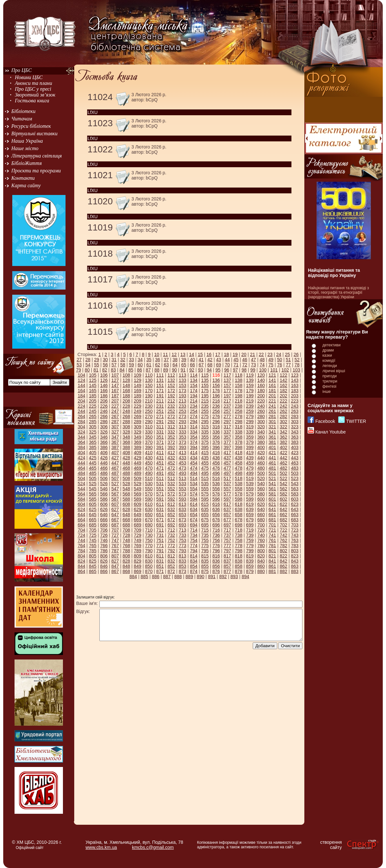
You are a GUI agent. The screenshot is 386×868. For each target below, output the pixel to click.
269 (138, 416)
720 (261, 530)
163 (295, 385)
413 (183, 453)
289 (138, 422)
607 (115, 504)
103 (296, 370)
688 (126, 525)
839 (250, 561)
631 (160, 509)
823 (295, 556)
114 (193, 375)
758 (239, 540)
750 (149, 540)
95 (218, 370)
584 (81, 499)
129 (138, 380)
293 (183, 422)
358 (239, 437)
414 (193, 453)
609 (138, 504)
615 (205, 504)
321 (272, 427)
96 (227, 370)
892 (223, 577)
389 (138, 447)
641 (272, 509)
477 (227, 468)
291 (160, 422)
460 (261, 463)
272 (171, 416)
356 (216, 437)
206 (104, 401)
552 (171, 489)
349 (138, 437)
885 (144, 577)
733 (183, 535)
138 (239, 380)
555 (205, 489)
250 (149, 411)
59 (131, 365)
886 (155, 577)
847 (115, 566)
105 (92, 375)
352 (171, 437)
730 (149, 535)
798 (239, 551)
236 (216, 406)
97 (235, 370)
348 (126, 437)
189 (138, 396)
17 (218, 354)
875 (205, 571)
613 (183, 504)
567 (115, 494)
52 (297, 360)
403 (295, 447)
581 (272, 494)
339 (250, 432)
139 (250, 380)
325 (92, 432)
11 (166, 354)
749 (138, 540)
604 (81, 504)
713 (183, 530)
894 (245, 577)
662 (284, 515)
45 (236, 360)
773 (183, 546)
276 (216, 416)
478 (239, 468)
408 (126, 453)
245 (92, 411)
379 (250, 442)
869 (138, 571)
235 (205, 406)
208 (126, 401)
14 (192, 354)
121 (272, 375)
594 (193, 499)
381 (272, 442)
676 (216, 520)
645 (92, 515)
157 (227, 385)
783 (295, 546)
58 (123, 365)
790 (149, 551)
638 (239, 509)
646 (104, 515)
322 (284, 427)
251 (160, 411)
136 (216, 380)
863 (295, 566)
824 (81, 561)
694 (193, 525)
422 (284, 453)
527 (115, 484)
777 (227, 546)
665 (92, 520)
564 (81, 494)
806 (104, 556)
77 (288, 365)
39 (184, 360)
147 (115, 385)
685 (92, 525)
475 (205, 468)
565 (92, 494)
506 (104, 478)
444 (81, 463)
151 (160, 385)
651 (160, 515)
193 (183, 396)
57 (114, 365)
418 (239, 453)
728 (126, 535)
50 (279, 360)
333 (183, 432)
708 (126, 530)
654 (193, 515)
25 (288, 354)
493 (183, 473)
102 (285, 370)
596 (216, 499)
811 (160, 556)
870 (149, 571)
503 (295, 473)
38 (175, 360)
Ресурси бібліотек (31, 126)
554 (193, 489)
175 (205, 391)
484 (81, 473)
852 (171, 566)
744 (81, 540)
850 (149, 566)
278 (239, 416)
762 (284, 540)
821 (272, 556)
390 (149, 447)
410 (149, 453)
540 (261, 484)
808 (126, 556)
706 (104, 530)
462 (284, 463)
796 (216, 551)
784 (81, 551)
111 (160, 375)
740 (261, 535)
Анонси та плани (34, 83)
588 (126, 499)
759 (250, 540)
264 (81, 416)
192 (171, 396)
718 (239, 530)
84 (122, 370)
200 (261, 396)
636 (216, 509)
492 (171, 473)
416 (216, 453)
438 (239, 458)
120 (261, 375)
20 (244, 354)
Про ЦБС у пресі (33, 89)
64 (175, 365)
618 (239, 504)
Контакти (23, 178)
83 (113, 370)
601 (272, 499)
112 (171, 375)
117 (227, 375)
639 (250, 509)
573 (183, 494)
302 (284, 422)
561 (272, 489)
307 (115, 427)
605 (92, 504)
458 (239, 463)
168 (126, 391)
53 (79, 365)
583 (295, 494)
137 (227, 380)
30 (105, 360)
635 (205, 509)
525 (92, 484)
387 (115, 447)
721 (272, 530)
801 (272, 551)
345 (92, 437)
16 (209, 354)
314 (193, 427)
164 (81, 391)
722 (284, 530)
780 (261, 546)
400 (261, 447)
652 (171, 515)
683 (295, 520)
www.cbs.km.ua (101, 847)
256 (216, 411)
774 (193, 546)
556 (216, 489)
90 (174, 370)
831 (160, 561)
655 (205, 515)
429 (138, 458)
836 (216, 561)
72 (245, 365)
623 (295, 504)
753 (183, 540)
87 (148, 370)
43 (218, 360)
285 (92, 422)
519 (250, 478)
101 (274, 370)
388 (126, 447)
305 (92, 427)
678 (239, 520)
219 (250, 401)
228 (126, 406)
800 (261, 551)
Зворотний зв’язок (35, 95)
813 (183, 556)
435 (205, 458)
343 (295, 432)
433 (183, 458)
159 (250, 385)
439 (250, 458)
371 (160, 442)
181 (272, 391)
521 (272, 478)
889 (189, 577)
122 (284, 375)
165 (92, 391)
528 (126, 484)
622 (284, 504)
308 (126, 427)
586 (104, 499)
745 (92, 540)
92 (192, 370)
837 (227, 561)
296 (216, 422)
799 (250, 551)
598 (239, 499)
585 (92, 499)
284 (81, 422)
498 (239, 473)
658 (239, 515)
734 (193, 535)
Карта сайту (26, 185)
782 (284, 546)
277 (227, 416)
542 (284, 484)
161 (272, 385)
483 (295, 468)
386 (104, 447)
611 (160, 504)
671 (160, 520)
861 (272, 566)
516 (216, 478)
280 (261, 416)
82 (105, 370)
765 (92, 546)
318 (239, 427)
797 (227, 551)
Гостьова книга (32, 101)
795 (205, 551)
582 (284, 494)
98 (244, 370)
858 (239, 566)
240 (261, 406)
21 (253, 354)
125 (92, 380)
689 (138, 525)
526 (104, 484)
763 (295, 540)
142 (284, 380)
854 (193, 566)
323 (295, 427)
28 (88, 360)
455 (205, 463)
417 (227, 453)
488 (126, 473)
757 (227, 540)
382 (284, 442)
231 (160, 406)
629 (138, 509)
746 (104, 540)
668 (126, 520)
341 (272, 432)
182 (284, 391)
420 (261, 453)
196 (216, 396)
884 (133, 577)
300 (261, 422)
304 (81, 427)
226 (104, 406)
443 (295, 458)
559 (250, 489)
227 (115, 406)
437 (227, 458)
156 (216, 385)
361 (272, 437)
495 (205, 473)
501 (272, 473)
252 (171, 411)
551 (160, 489)
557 (227, 489)
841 (272, 561)
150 (149, 385)
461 (272, 463)
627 (115, 509)
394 (193, 447)
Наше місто (25, 148)
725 (92, 535)
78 (297, 365)
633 (183, 509)
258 (239, 411)
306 (104, 427)
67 (201, 365)
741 (272, 535)
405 (92, 453)
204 (81, 401)
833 (183, 561)
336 (216, 432)
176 (216, 391)
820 (261, 556)
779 (250, 546)
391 (160, 447)
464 (81, 468)
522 (284, 478)
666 (104, 520)
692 (171, 525)
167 (115, 391)
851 (160, 566)
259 (250, 411)
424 (81, 458)
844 (81, 566)
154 (193, 385)
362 (284, 437)
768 (126, 546)
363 (295, 437)
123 (295, 375)
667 (115, 520)
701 (272, 525)
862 (284, 566)
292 (171, 422)
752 (171, 540)
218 (239, 401)
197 (227, 396)
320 (261, 427)
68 (210, 365)
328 (126, 432)
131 (160, 380)
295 (205, 422)
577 (227, 494)
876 (216, 571)
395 (205, 447)
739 (250, 535)
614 (193, 504)
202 (284, 396)
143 (295, 380)
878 (239, 571)
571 (160, 494)
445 (92, 463)
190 (149, 396)
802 (284, 551)
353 (183, 437)
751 (160, 540)
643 (295, 509)
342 (284, 432)
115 (205, 375)
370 (149, 442)
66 (192, 365)
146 (104, 385)
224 (81, 406)
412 (171, 453)
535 (205, 484)
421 (272, 453)
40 (192, 360)
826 (104, 561)
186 (104, 396)
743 (295, 535)
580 (261, 494)
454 (193, 463)
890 (201, 577)
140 (261, 380)
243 (295, 406)
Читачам (22, 119)
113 (183, 375)
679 (250, 520)
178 (239, 391)
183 (295, 391)
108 (126, 375)
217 (227, 401)
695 (205, 525)
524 (81, 484)
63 (166, 365)
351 (160, 437)
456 (216, 463)
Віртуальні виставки (34, 133)
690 (149, 525)
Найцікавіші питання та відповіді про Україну (334, 273)
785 (92, 551)
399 (250, 447)
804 (81, 556)
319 (250, 427)
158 (239, 385)
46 (245, 360)
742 (284, 535)
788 (126, 551)
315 (205, 427)
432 (171, 458)
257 (227, 411)
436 (216, 458)
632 (171, 509)
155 (205, 385)
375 (205, 442)
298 (239, 422)
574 (193, 494)
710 (149, 530)
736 (216, 535)
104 (81, 375)
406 (104, 453)
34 (140, 360)
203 (295, 396)
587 (115, 499)
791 (160, 551)
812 (171, 556)
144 (81, 385)
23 (270, 354)
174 (193, 391)
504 (81, 478)
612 (171, 504)
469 (138, 468)
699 (250, 525)
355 (205, 437)
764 (81, 546)
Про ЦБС (21, 70)
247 (115, 411)
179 (250, 391)
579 (250, 494)
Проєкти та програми (36, 171)
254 (193, 411)
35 (149, 360)
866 (104, 571)
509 (138, 478)
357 (227, 437)
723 (295, 530)
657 (227, 515)
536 (216, 484)
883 (295, 571)
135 (205, 380)
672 (171, 520)
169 (138, 391)
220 (261, 401)
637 (227, 509)
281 (272, 416)
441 (272, 458)
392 (171, 447)
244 (81, 411)
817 (227, 556)
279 (250, 416)
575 (205, 494)
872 (171, 571)
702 (284, 525)
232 (171, 406)
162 (284, 385)
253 (183, 411)
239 (250, 406)
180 (261, 391)
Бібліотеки (23, 111)
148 (126, 385)
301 (272, 422)
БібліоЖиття (26, 163)
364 (81, 442)
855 (205, 566)
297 (227, 422)
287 (115, 422)
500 (261, 473)
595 (205, 499)
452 (171, 463)
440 (261, 458)
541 (272, 484)
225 (92, 406)
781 (272, 546)
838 (239, 561)
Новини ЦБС (29, 77)
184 (81, 396)
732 (171, 535)
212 (171, 401)
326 (104, 432)
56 (105, 365)
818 (239, 556)
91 (183, 370)
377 (227, 442)
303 (295, 422)
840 (261, 561)
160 (261, 385)
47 (253, 360)
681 (272, 520)
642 (284, 509)
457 (227, 463)
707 (115, 530)
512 (171, 478)
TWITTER (356, 421)
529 (138, 484)
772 (171, 546)
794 (193, 551)
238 (239, 406)
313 (183, 427)
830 (149, 561)
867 (115, 571)
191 (160, 396)
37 (166, 360)
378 (239, 442)
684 (81, 525)
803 (295, 551)
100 (263, 370)
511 (160, 478)
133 (183, 380)
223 (295, 401)
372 (171, 442)
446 (104, 463)
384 (81, 447)
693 (183, 525)
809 (138, 556)
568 (126, 494)
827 (115, 561)
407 (115, 453)
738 (239, 535)
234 (193, 406)
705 (92, 530)
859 (250, 566)
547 (115, 489)
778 (239, 546)
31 (114, 360)
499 (250, 473)
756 (216, 540)
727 (115, 535)
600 (261, 499)
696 (216, 525)
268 (126, 416)
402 (284, 447)
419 (250, 453)
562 (284, 489)
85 (131, 370)
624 (81, 509)
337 (227, 432)
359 (250, 437)
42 (210, 360)
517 (227, 478)
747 (115, 540)
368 (126, 442)
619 (250, 504)
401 (272, 447)
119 (250, 375)
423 (295, 453)
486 (104, 473)
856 (216, 566)
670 (149, 520)
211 (160, 401)
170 (149, 391)
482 (284, 468)
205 (92, 401)
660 (261, 515)
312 (171, 427)
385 (92, 447)
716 (216, 530)
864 (81, 571)
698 (239, 525)
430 (149, 458)
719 (250, 530)
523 (295, 478)
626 (104, 509)
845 (92, 566)
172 (171, 391)
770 (149, 546)
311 (160, 427)
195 (205, 396)
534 (193, 484)
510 (149, 478)
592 (171, 499)
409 (138, 453)
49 (271, 360)
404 (81, 453)
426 (104, 458)
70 (227, 365)
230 (149, 406)
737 (227, 535)
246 (104, 411)
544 (81, 489)
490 (149, 473)
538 (239, 484)
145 (92, 385)
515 (205, 478)
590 (149, 499)
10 (157, 354)
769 (138, 546)
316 (216, 427)
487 (115, 473)
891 (212, 577)
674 (193, 520)
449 (138, 463)
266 (104, 416)
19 (235, 354)
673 (183, 520)
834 (193, 561)
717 (227, 530)
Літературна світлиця (36, 156)
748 (126, 540)
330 (149, 432)
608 (126, 504)
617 (227, 504)
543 (295, 484)
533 (183, 484)
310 (149, 427)
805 (92, 556)
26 (296, 354)
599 (250, 499)
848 (126, 566)
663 (295, 515)
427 (115, 458)
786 (104, 551)
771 (160, 546)
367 (115, 442)
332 (171, 432)
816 (216, 556)
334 (193, 432)
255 (205, 411)
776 (216, 546)
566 (104, 494)
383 (295, 442)
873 (183, 571)
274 (193, 416)
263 (295, 411)
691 (160, 525)
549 (138, 489)
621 (272, 504)
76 (279, 365)
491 (160, 473)
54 (88, 365)
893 (234, 577)
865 (92, 571)
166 (104, 391)
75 (271, 365)
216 (216, 401)
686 (104, 525)
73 (253, 365)
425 (92, 458)
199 (250, 396)
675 (205, 520)
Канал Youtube (330, 432)
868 (126, 571)
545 (92, 489)
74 (262, 365)
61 (149, 365)
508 (126, 478)
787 (115, 551)
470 (149, 468)
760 (261, 540)
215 (205, 401)
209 (138, 401)
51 (288, 360)
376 (216, 442)
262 (284, 411)
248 (126, 411)
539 (250, 484)
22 (261, 354)
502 (284, 473)
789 (138, 551)
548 (126, 489)
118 (239, 375)
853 (183, 566)
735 (205, 535)
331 (160, 432)
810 (149, 556)
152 (171, 385)
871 (160, 571)
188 (126, 396)
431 (160, 458)
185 (92, 396)
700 (261, 525)
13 (183, 354)
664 (81, 520)
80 (87, 370)
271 (160, 416)
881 (272, 571)
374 (193, 442)
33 (131, 360)
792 (171, 551)
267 (115, 416)
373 (183, 442)
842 (284, 561)
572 (171, 494)
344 (81, 437)
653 (183, 515)
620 (261, 504)
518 (239, 478)
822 (284, 556)
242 (284, 406)
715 (205, 530)
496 (216, 473)
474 (193, 468)
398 (239, 447)
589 (138, 499)
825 (92, 561)
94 (209, 370)
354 (193, 437)
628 (126, 509)
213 (183, 401)
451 (160, 463)
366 (104, 442)
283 (295, 416)
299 (250, 422)
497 (227, 473)
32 (123, 360)
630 (149, 509)
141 (272, 380)
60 (140, 365)
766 (104, 546)
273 (183, 416)
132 (171, 380)
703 (295, 525)
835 (205, 561)
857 (227, 566)
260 (261, 411)
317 (227, 427)
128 (126, 380)
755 (205, 540)
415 (205, 453)
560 (261, 489)
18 (227, 354)
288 (126, 422)
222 (284, 401)
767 (115, 546)
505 (92, 478)
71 (236, 365)
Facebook (325, 421)
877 (227, 571)
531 (160, 484)
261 (272, 411)
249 (138, 411)
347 (115, 437)
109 (138, 375)
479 (250, 468)
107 (115, 375)
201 (272, 396)
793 (183, 551)
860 (261, 566)
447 (115, 463)
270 (149, 416)
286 (104, 422)
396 (216, 447)
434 (193, 458)
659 (250, 515)
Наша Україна (27, 141)
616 (216, 504)
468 (126, 468)
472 (171, 468)
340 (261, 432)
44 (227, 360)
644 (81, 515)
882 (284, 571)
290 (149, 422)
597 (227, 499)
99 (253, 370)
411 (160, 453)
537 (227, 484)
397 (227, 447)
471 (160, 468)
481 (272, 468)
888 (178, 577)
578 (239, 494)
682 (284, 520)
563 (295, 489)
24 (279, 354)
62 (157, 365)
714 (193, 530)
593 (183, 499)
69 (218, 365)
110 (149, 375)
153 (183, 385)
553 (183, 489)
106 (104, 375)
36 (157, 360)
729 (138, 535)
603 (295, 499)
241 (272, 406)
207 (115, 401)
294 (193, 422)
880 (261, 571)
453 (183, 463)
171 (160, 391)
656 (216, 515)
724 (81, 535)
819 (250, 556)
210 (149, 401)
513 (183, 478)
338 (239, 432)
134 (193, 380)
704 (81, 530)
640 (261, 509)
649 (138, 515)
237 (227, 406)
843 (295, 561)
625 (92, 509)
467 (115, 468)
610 (149, 504)
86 (139, 370)
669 (138, 520)
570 (149, 494)
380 (261, 442)
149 (138, 385)
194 (193, 396)
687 (115, 525)
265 (92, 416)
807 (115, 556)
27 (79, 360)
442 (284, 458)
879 (250, 571)
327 (115, 432)
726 (104, 535)
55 (96, 365)
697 (227, 525)
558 (239, 489)
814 (193, 556)
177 (227, 391)
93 (200, 370)
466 (104, 468)
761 (272, 540)
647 (115, 515)
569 (138, 494)
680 (261, 520)
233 (183, 406)
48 (262, 360)
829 (138, 561)
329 (138, 432)
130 (149, 380)
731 (160, 535)
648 (126, 515)
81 (96, 370)
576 (216, 494)
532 (171, 484)
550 (149, 489)
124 (81, 380)
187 (115, 396)
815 (205, 556)
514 (193, 478)
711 (160, 530)
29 (96, 360)
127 (115, 380)
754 (193, 540)
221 (272, 401)
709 (138, 530)
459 (250, 463)
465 (92, 468)
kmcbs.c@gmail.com (153, 847)
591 (160, 499)
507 (115, 478)
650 (149, 515)
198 (239, 396)
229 (138, 406)
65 (184, 365)
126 (104, 380)
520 (261, 478)
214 (193, 401)
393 (183, 447)
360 (261, 437)
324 (81, 432)
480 (261, 468)
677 (227, 520)
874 (193, 571)
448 (126, 463)
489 (138, 473)
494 (193, 473)
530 (149, 484)
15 (200, 354)
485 (92, 473)
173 (183, 391)
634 (193, 509)
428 (126, 458)
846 (104, 566)
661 (272, 515)
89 (166, 370)
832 (171, 561)
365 (92, 442)
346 (104, 437)
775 (205, 546)
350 (149, 437)
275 (205, 416)
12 (174, 354)
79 (78, 370)
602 (284, 499)
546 (104, 489)
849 (138, 566)
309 (138, 427)
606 (104, 504)
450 (149, 463)
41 (201, 360)
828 (126, 561)
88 (157, 370)
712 (171, 530)
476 (216, 468)
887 (167, 577)
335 (205, 432)
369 (138, 442)
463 (295, 463)
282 (284, 416)
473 (183, 468)
